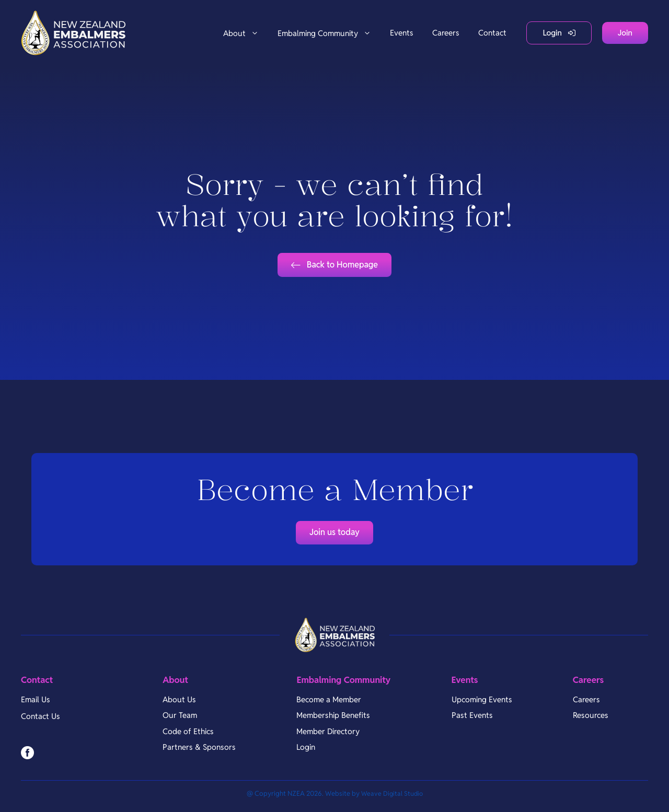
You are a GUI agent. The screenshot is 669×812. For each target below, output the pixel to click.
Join (625, 33)
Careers (446, 33)
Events (402, 33)
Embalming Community (329, 33)
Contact (492, 33)
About (246, 33)
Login (552, 33)
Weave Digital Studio (392, 799)
